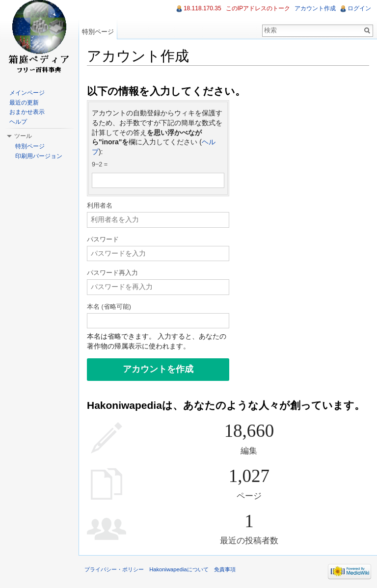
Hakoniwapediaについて (179, 569)
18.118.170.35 (202, 8)
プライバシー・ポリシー (114, 569)
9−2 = (100, 164)
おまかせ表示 (27, 112)
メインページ (27, 93)
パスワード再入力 (112, 273)
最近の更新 (24, 103)
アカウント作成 (315, 8)
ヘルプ (18, 122)
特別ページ (98, 32)
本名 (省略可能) (109, 307)
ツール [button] (23, 136)
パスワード (103, 240)
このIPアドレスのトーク (258, 8)
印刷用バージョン (39, 156)
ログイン (359, 8)
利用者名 (100, 206)
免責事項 (225, 569)
